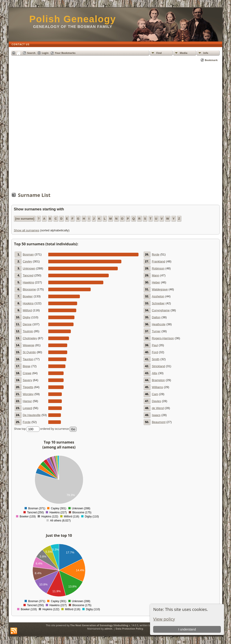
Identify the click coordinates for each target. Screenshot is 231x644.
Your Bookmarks (65, 53)
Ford (155, 352)
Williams (157, 387)
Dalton (156, 317)
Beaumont (159, 422)
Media (184, 53)
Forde (27, 422)
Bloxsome (29, 289)
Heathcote (159, 324)
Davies (156, 401)
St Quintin (29, 352)
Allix (155, 373)
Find (159, 53)
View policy (164, 619)
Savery (27, 380)
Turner (156, 331)
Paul (155, 345)
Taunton (28, 359)
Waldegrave (160, 289)
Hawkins (28, 282)
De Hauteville (32, 415)
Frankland (158, 261)
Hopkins (28, 303)
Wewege (29, 345)
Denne (27, 324)
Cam (155, 394)
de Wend (158, 408)
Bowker (28, 296)
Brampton (158, 380)
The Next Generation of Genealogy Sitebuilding (99, 625)
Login (45, 53)
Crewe (27, 373)
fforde (156, 254)
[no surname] (25, 219)
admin (108, 629)
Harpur (27, 401)
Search (31, 53)
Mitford (27, 310)
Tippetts (28, 387)
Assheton (158, 296)
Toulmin (28, 331)
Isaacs (156, 415)
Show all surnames (27, 230)
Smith (156, 359)
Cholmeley (30, 338)
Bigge (27, 366)
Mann (156, 275)
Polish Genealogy (73, 19)
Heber (156, 282)
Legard (28, 408)
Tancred (28, 275)
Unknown (29, 268)
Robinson (158, 268)
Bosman (28, 254)
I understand (187, 629)
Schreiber (158, 303)
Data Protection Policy (129, 629)
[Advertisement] (115, 129)
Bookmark (211, 60)
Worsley (28, 394)
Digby (27, 317)
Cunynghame (161, 310)
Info (206, 53)
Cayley (27, 261)
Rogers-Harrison (163, 338)
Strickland (158, 366)
